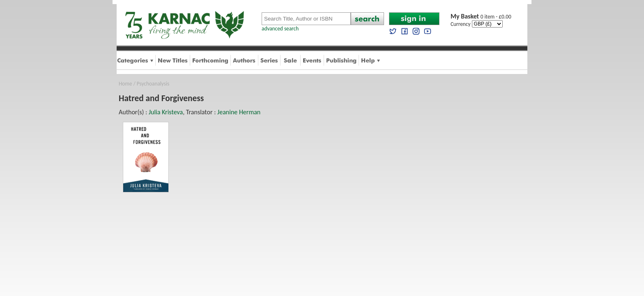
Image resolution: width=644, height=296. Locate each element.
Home (125, 84)
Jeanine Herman (239, 112)
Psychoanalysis (153, 84)
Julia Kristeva (166, 112)
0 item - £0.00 (481, 17)
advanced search (280, 29)
